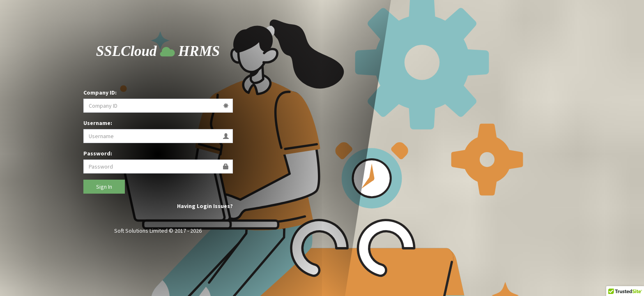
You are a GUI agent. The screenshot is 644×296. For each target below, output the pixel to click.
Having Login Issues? (205, 206)
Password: (98, 153)
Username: (98, 123)
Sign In (104, 187)
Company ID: (100, 92)
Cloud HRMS (158, 51)
